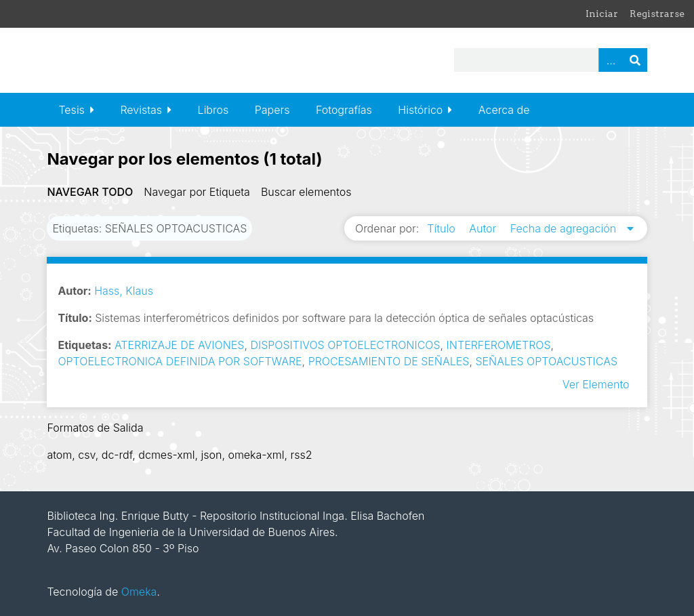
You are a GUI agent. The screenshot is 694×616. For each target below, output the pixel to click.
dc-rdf (117, 455)
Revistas (141, 110)
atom (59, 455)
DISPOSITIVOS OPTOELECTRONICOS (345, 345)
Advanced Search (611, 60)
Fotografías (344, 110)
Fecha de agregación (565, 228)
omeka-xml (256, 455)
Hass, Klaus (124, 291)
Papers (272, 110)
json (211, 455)
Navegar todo (90, 192)
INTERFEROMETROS (499, 345)
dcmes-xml (166, 455)
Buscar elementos (306, 192)
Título (443, 228)
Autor (484, 228)
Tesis (71, 110)
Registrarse (657, 14)
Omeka (139, 592)
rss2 (301, 455)
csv (86, 455)
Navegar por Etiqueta (197, 192)
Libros (213, 110)
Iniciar (602, 14)
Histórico (420, 110)
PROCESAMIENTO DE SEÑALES (389, 361)
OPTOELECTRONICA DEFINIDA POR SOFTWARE (180, 361)
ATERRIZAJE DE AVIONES (180, 345)
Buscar (635, 60)
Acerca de (504, 110)
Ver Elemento (596, 384)
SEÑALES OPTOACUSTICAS (546, 361)
